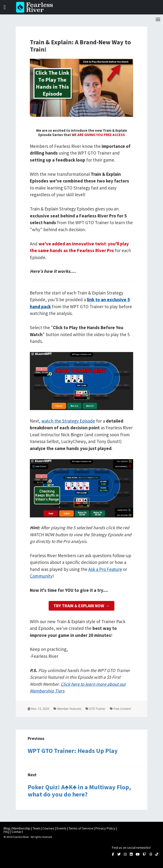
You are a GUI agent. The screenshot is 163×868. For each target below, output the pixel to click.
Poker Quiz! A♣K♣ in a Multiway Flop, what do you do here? (79, 791)
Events (62, 828)
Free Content (120, 709)
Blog (7, 828)
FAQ (7, 832)
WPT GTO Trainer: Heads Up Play (73, 751)
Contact (17, 832)
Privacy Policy (105, 828)
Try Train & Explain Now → (81, 606)
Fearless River (36, 7)
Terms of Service (81, 828)
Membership (21, 828)
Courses (48, 828)
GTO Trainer (95, 709)
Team (36, 828)
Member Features (67, 709)
